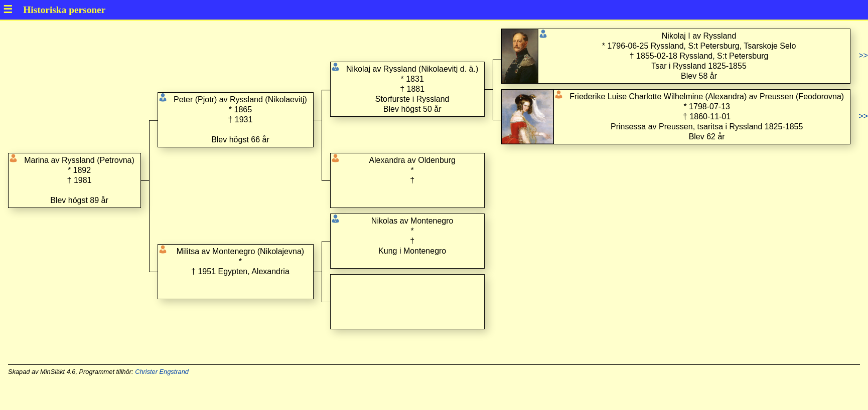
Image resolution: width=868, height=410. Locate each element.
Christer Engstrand (162, 372)
